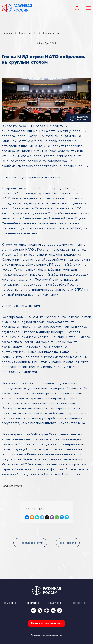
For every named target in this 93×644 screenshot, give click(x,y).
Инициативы (32, 603)
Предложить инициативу (47, 623)
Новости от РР (81, 603)
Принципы (10, 603)
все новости (68, 543)
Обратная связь (56, 603)
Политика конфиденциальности (47, 635)
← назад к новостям (30, 543)
